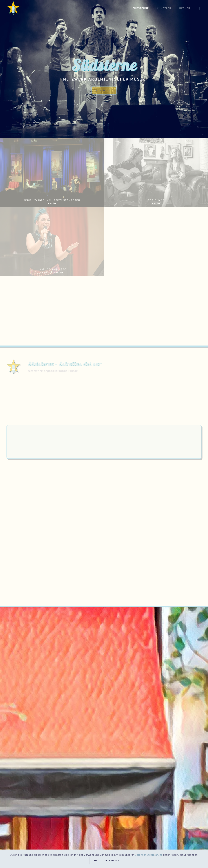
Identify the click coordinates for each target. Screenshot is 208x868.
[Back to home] (14, 8)
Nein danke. (112, 861)
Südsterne (141, 8)
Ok (96, 861)
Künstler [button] (164, 8)
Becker (185, 8)
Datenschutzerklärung (149, 855)
